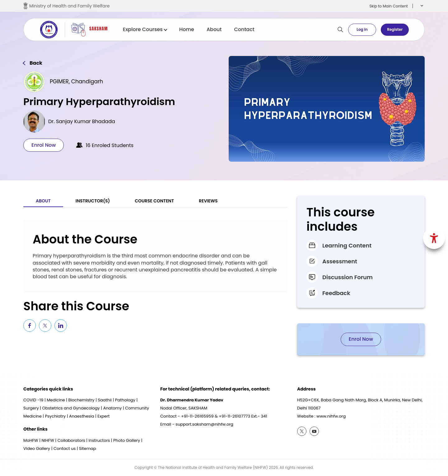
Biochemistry (82, 400)
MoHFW (31, 440)
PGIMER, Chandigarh (76, 81)
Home (187, 30)
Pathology (125, 400)
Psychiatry (55, 416)
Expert (103, 416)
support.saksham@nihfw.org (204, 424)
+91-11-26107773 (234, 416)
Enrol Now (44, 145)
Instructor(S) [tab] (93, 201)
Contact (244, 30)
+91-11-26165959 (197, 416)
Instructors (99, 440)
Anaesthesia (82, 416)
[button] (421, 6)
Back (36, 63)
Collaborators (71, 440)
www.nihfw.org (331, 416)
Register (395, 29)
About (214, 30)
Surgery (31, 408)
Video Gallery (37, 448)
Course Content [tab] (154, 201)
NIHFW (48, 440)
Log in (362, 29)
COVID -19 (33, 400)
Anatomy (113, 408)
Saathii (105, 400)
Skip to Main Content (389, 6)
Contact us (65, 448)
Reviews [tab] (208, 201)
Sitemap (88, 448)
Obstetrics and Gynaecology (71, 408)
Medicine (56, 400)
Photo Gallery (127, 440)
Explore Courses (145, 30)
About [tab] (43, 201)
